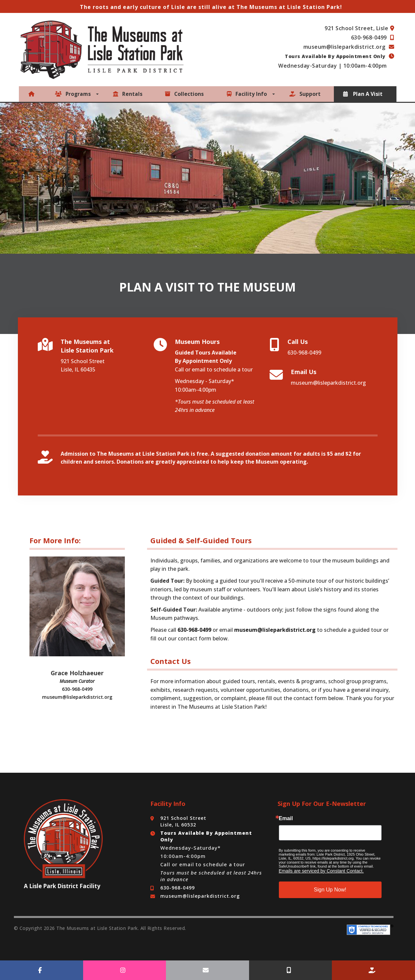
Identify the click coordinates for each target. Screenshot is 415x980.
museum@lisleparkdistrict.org (345, 47)
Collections (185, 94)
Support (306, 94)
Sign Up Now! (330, 889)
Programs (74, 94)
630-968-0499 (370, 37)
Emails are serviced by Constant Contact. (321, 870)
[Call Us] (291, 970)
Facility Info (248, 94)
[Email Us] (207, 970)
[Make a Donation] (373, 970)
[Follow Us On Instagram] (125, 970)
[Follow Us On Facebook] (42, 970)
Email (286, 818)
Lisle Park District (54, 885)
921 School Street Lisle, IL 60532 (183, 821)
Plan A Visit (363, 94)
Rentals (129, 94)
